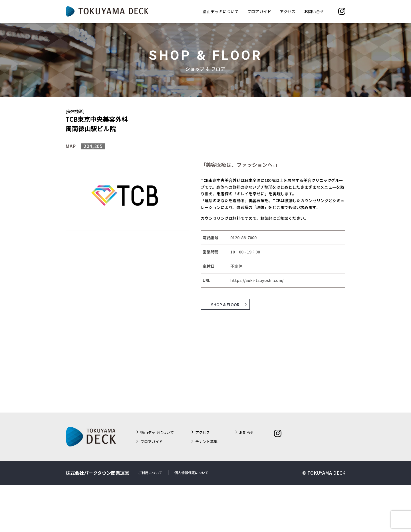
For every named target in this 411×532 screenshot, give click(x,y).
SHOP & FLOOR (225, 304)
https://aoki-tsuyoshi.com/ (257, 280)
